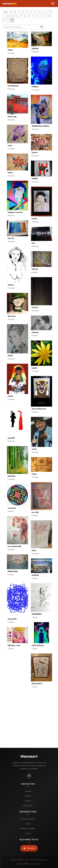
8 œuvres (35, 272)
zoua (10, 146)
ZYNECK (35, 87)
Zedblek (35, 575)
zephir (35, 368)
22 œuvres (11, 359)
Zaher (10, 50)
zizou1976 (12, 619)
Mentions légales (28, 828)
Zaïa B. (35, 153)
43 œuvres (11, 242)
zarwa (34, 219)
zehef (10, 356)
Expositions (28, 806)
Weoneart (29, 756)
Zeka (34, 550)
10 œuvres (35, 477)
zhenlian (12, 476)
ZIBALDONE (13, 571)
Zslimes (35, 332)
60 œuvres (11, 89)
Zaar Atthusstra (39, 409)
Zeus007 (11, 438)
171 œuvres (35, 90)
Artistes (28, 801)
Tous (6, 12)
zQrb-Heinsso (38, 645)
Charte (28, 824)
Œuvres (28, 796)
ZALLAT (35, 269)
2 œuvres (35, 617)
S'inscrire (29, 848)
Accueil (28, 791)
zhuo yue (12, 316)
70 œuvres (11, 120)
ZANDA (35, 179)
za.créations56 (14, 546)
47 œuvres (35, 222)
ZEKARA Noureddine (41, 126)
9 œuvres (35, 515)
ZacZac (35, 307)
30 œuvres (35, 129)
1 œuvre (34, 649)
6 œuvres (35, 336)
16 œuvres (35, 182)
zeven (34, 449)
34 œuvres (35, 554)
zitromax (12, 508)
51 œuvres (11, 149)
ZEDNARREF (37, 614)
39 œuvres (11, 216)
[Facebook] (29, 776)
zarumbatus (13, 86)
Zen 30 (11, 238)
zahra (10, 173)
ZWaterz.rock (14, 645)
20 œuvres (11, 441)
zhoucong (12, 117)
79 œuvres (11, 53)
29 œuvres (11, 176)
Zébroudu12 (37, 684)
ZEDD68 (35, 49)
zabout (11, 285)
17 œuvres (11, 288)
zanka (10, 396)
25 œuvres (35, 311)
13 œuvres (11, 399)
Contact (28, 833)
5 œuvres (11, 622)
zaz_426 (35, 512)
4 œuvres (35, 578)
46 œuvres (35, 246)
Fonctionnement (28, 819)
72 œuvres (35, 52)
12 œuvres (11, 479)
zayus (34, 474)
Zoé (33, 243)
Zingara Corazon (15, 212)
